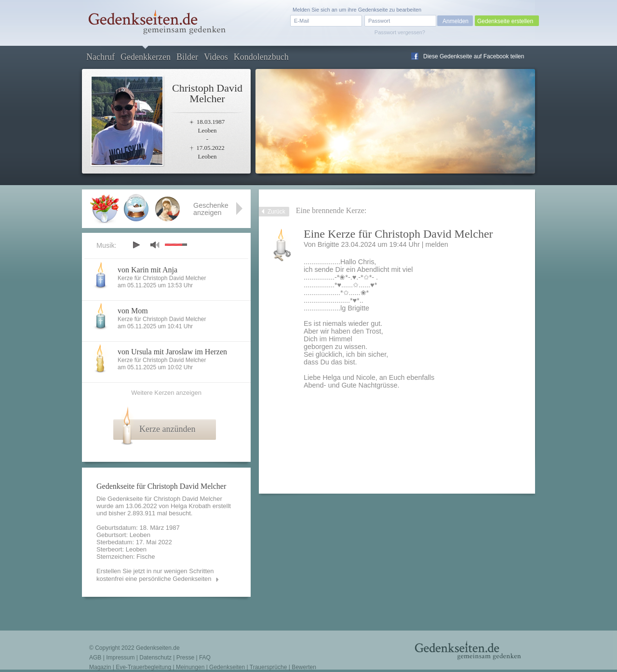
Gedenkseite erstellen (505, 21)
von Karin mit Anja (148, 270)
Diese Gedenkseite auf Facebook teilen (474, 56)
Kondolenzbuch (261, 57)
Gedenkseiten (227, 667)
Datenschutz (155, 658)
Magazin (100, 667)
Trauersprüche (268, 667)
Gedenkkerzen (146, 57)
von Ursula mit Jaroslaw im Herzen (172, 352)
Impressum (120, 658)
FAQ (205, 658)
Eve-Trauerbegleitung (143, 667)
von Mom (133, 311)
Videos (216, 57)
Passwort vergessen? (400, 32)
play (136, 245)
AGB (95, 658)
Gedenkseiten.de (158, 648)
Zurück (276, 212)
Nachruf (101, 57)
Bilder (187, 57)
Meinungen (190, 667)
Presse (185, 658)
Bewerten (304, 667)
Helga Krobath (191, 506)
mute (155, 245)
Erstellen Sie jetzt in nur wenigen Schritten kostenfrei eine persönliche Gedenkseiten (155, 575)
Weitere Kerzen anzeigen (166, 393)
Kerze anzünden (167, 429)
